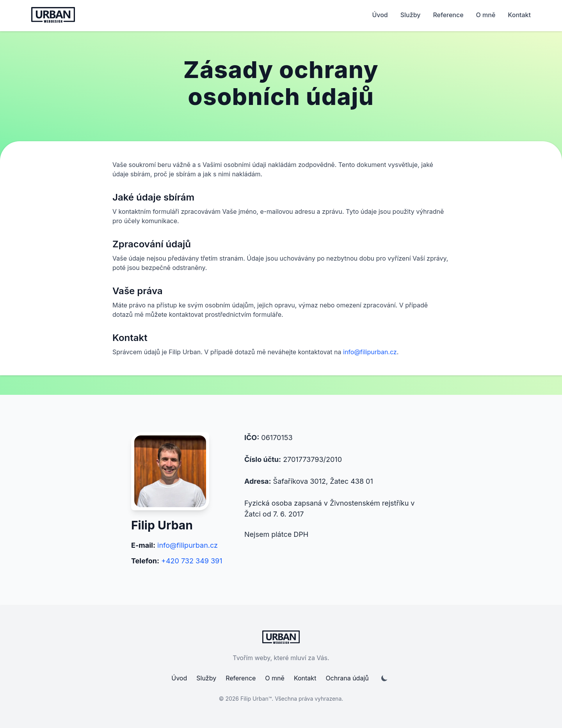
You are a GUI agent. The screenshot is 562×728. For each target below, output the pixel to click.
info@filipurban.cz (370, 352)
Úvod (380, 15)
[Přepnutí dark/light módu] (384, 678)
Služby (411, 15)
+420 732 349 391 (192, 561)
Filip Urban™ (256, 699)
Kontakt (519, 15)
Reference (448, 15)
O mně (486, 15)
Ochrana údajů (347, 678)
